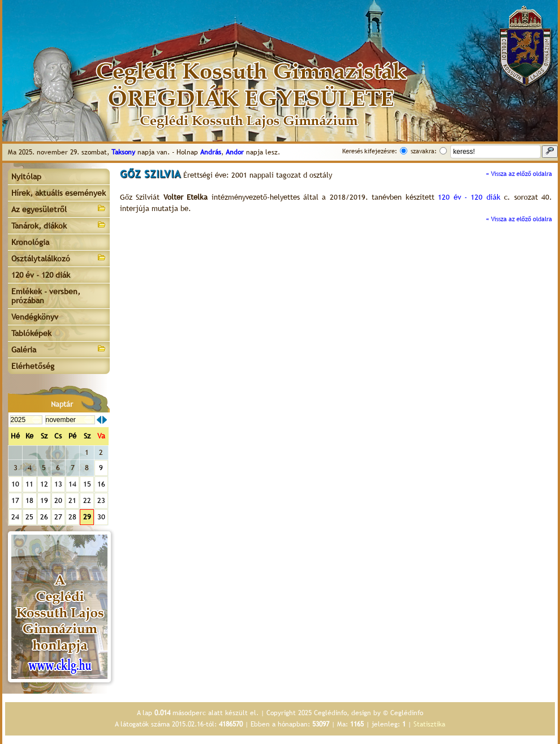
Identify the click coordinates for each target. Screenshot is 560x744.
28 (72, 517)
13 (58, 484)
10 (15, 484)
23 (101, 500)
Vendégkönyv (35, 317)
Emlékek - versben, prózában (46, 296)
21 (72, 500)
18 (29, 500)
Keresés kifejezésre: (370, 151)
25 (29, 517)
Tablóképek (31, 333)
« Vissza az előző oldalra (519, 174)
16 (101, 484)
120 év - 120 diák (41, 275)
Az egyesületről (59, 208)
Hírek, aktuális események (59, 193)
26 (44, 517)
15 (87, 484)
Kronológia (30, 242)
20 (58, 500)
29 (87, 517)
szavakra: (424, 151)
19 (44, 500)
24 (15, 517)
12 (44, 484)
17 (15, 500)
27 (58, 517)
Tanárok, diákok (59, 225)
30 (101, 517)
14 (72, 484)
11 (29, 484)
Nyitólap (26, 177)
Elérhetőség (33, 366)
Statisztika (429, 724)
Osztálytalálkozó (59, 258)
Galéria (59, 349)
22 (87, 500)
